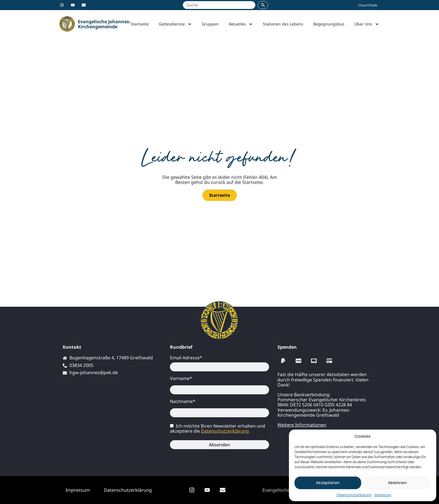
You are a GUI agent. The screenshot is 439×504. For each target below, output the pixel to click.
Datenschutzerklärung (354, 495)
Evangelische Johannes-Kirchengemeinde (104, 24)
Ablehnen (397, 483)
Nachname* (183, 401)
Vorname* (181, 378)
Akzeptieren (328, 483)
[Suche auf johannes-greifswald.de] (219, 5)
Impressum (383, 495)
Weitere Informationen (302, 425)
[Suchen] (263, 5)
